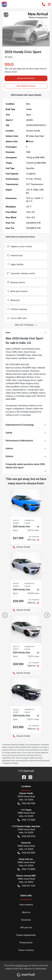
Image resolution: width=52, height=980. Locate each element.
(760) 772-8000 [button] (26, 869)
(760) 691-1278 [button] (26, 886)
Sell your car (26, 927)
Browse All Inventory (26, 78)
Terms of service (26, 950)
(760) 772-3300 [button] (26, 820)
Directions (26, 920)
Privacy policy (26, 943)
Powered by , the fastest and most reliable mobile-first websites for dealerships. (26, 969)
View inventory (26, 905)
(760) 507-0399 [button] (26, 853)
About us (26, 912)
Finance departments (26, 935)
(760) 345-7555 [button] (26, 803)
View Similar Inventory (26, 86)
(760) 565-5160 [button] (26, 836)
